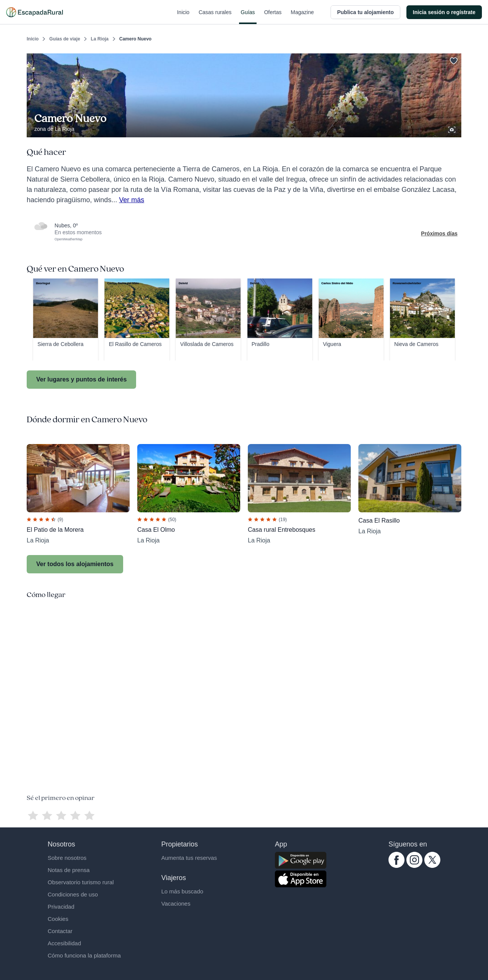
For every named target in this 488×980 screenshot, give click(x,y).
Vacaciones (176, 904)
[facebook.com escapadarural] (396, 866)
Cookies (58, 919)
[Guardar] (453, 60)
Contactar (60, 931)
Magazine (303, 17)
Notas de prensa (69, 870)
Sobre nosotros (67, 858)
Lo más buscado (182, 891)
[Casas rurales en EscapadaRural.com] (35, 12)
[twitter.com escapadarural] (432, 866)
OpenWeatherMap (68, 239)
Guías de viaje (65, 39)
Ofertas (273, 17)
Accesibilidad (64, 943)
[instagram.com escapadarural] (414, 866)
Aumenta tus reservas (189, 858)
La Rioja (100, 39)
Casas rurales (215, 17)
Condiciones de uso (73, 894)
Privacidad (61, 907)
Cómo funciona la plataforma (84, 955)
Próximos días (439, 233)
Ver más (132, 200)
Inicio (183, 17)
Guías (248, 17)
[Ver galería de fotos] (453, 129)
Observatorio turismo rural (81, 882)
